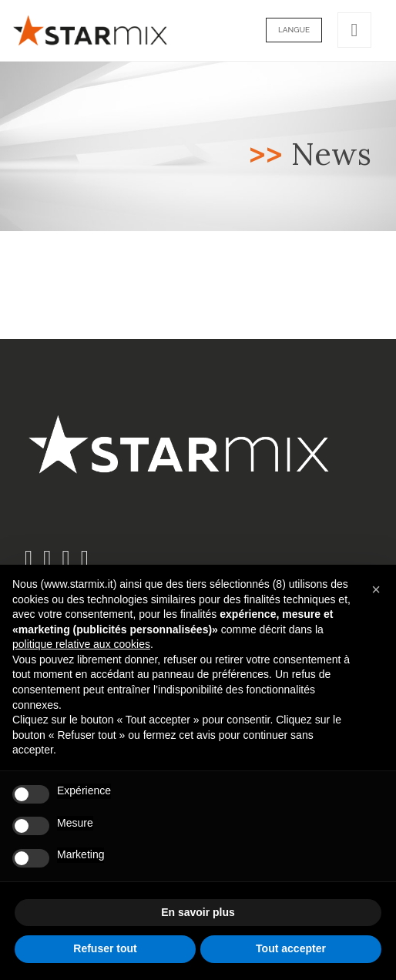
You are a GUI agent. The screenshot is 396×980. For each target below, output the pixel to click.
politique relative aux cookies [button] (81, 644)
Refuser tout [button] (105, 948)
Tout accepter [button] (291, 948)
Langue (294, 30)
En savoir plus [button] (198, 912)
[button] (376, 589)
